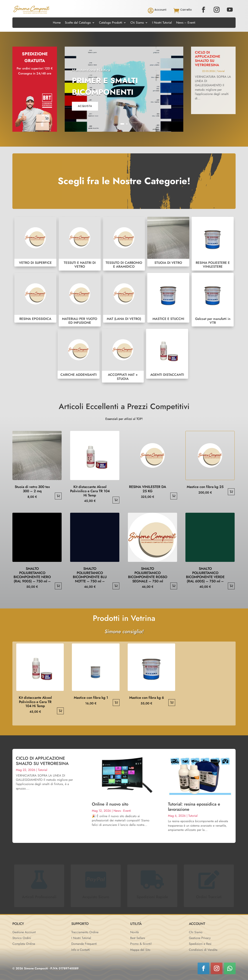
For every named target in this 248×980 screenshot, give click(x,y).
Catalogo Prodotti (111, 23)
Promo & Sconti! (141, 944)
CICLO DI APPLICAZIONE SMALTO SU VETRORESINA (208, 59)
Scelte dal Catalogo (78, 23)
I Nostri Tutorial (162, 23)
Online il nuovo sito (110, 804)
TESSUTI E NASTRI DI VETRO (80, 244)
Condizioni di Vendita (203, 950)
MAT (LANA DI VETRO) (124, 298)
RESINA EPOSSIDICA (35, 298)
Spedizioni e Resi (200, 944)
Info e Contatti (81, 950)
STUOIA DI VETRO (168, 242)
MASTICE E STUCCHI (168, 298)
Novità (134, 932)
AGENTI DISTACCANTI (167, 354)
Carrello (186, 10)
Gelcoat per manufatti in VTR (213, 300)
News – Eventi (186, 23)
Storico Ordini (22, 938)
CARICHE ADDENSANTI (79, 354)
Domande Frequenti (84, 944)
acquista (85, 106)
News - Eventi (122, 811)
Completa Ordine (24, 944)
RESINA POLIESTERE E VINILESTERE (213, 244)
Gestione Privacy (200, 938)
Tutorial (221, 71)
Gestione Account (24, 932)
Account (160, 10)
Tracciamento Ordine (85, 932)
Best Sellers (138, 938)
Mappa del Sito (140, 950)
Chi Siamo (137, 23)
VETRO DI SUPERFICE (35, 242)
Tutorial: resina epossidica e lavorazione (194, 807)
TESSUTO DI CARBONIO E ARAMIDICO (124, 244)
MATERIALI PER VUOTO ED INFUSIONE (80, 300)
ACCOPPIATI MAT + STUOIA (123, 356)
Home (57, 23)
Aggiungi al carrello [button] (58, 496)
